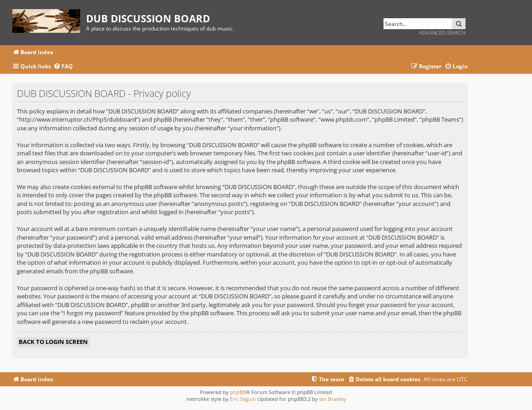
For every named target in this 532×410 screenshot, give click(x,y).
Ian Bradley (333, 399)
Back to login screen (53, 342)
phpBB (238, 392)
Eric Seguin (243, 399)
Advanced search (442, 33)
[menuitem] (63, 67)
